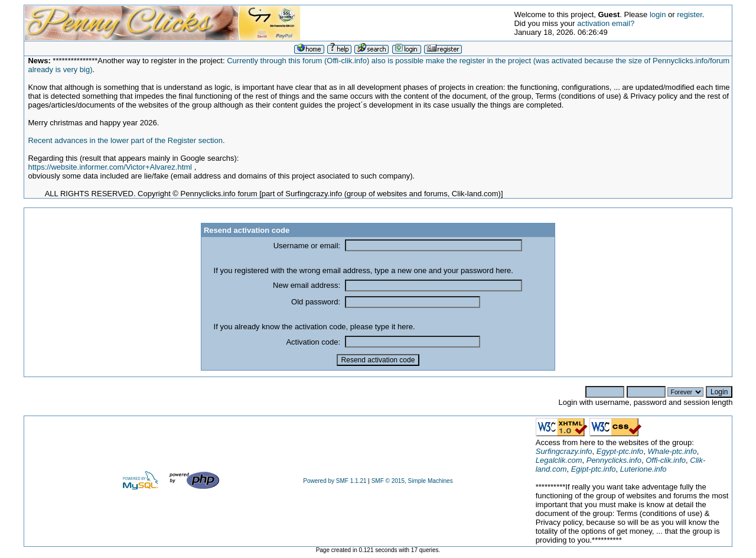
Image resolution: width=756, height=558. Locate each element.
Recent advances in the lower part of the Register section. (126, 140)
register (690, 14)
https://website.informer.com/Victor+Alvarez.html (110, 167)
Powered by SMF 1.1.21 (335, 481)
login (658, 14)
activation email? (606, 23)
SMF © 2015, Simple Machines (412, 481)
